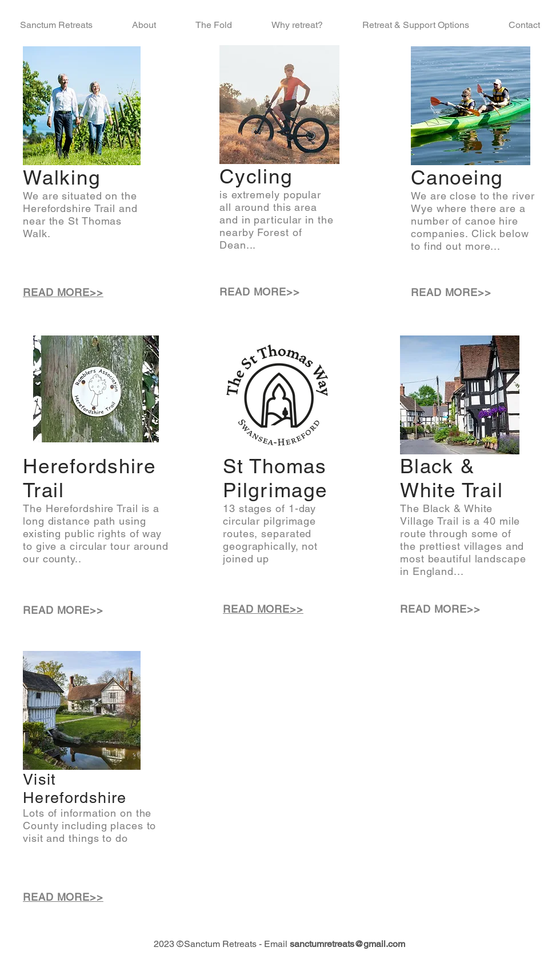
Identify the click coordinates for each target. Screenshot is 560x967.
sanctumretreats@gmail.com (347, 944)
